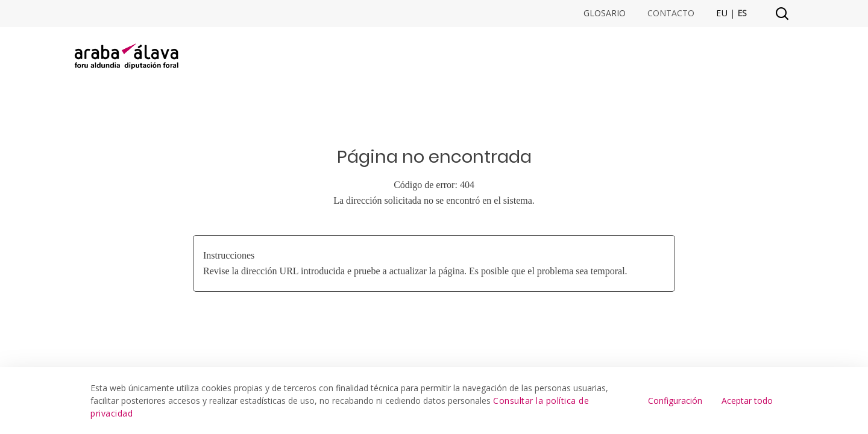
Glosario (605, 13)
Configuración (675, 401)
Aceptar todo (747, 401)
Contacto (671, 13)
